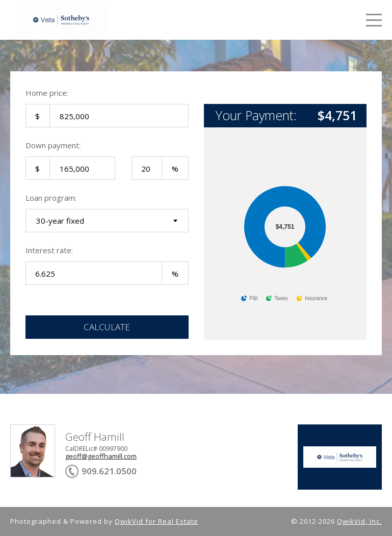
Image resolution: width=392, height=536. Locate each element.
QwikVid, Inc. (359, 521)
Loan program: (51, 198)
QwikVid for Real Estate (156, 521)
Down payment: (53, 145)
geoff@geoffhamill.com (101, 456)
